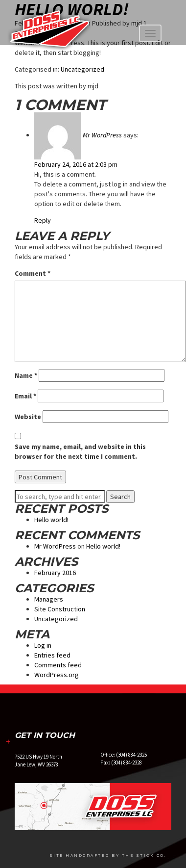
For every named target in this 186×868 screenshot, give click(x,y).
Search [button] (120, 497)
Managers (49, 599)
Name (26, 375)
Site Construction (60, 609)
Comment (33, 273)
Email (25, 396)
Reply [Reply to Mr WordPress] (43, 220)
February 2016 (55, 573)
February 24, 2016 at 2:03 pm (76, 164)
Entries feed (52, 655)
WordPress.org (57, 675)
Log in (43, 645)
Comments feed (58, 665)
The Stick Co (143, 855)
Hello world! (51, 520)
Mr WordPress (102, 135)
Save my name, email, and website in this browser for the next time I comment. (80, 451)
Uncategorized (82, 69)
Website (28, 417)
